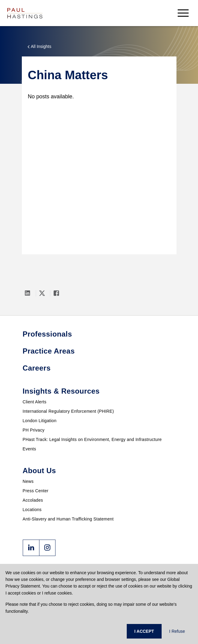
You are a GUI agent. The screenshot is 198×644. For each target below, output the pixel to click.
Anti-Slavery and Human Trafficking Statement (68, 519)
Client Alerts (35, 402)
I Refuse (177, 631)
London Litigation (40, 421)
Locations (32, 510)
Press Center (36, 491)
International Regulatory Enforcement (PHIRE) (68, 411)
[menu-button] (183, 13)
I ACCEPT (144, 631)
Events (30, 449)
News (28, 481)
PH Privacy (34, 430)
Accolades (33, 500)
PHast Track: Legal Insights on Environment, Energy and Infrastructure (92, 439)
